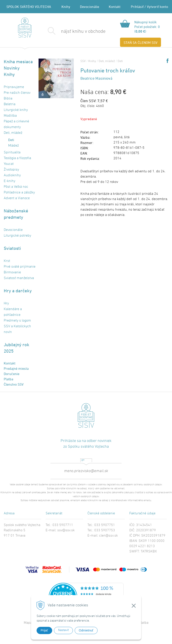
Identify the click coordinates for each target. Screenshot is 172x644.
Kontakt (115, 7)
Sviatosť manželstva (19, 278)
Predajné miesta (16, 368)
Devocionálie (90, 7)
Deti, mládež (13, 133)
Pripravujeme (14, 87)
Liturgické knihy (16, 110)
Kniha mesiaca (18, 62)
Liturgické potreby (17, 236)
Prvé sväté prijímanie (20, 267)
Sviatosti (12, 248)
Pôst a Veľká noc (16, 187)
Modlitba (10, 116)
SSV (83, 61)
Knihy (66, 7)
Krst (7, 261)
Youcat (9, 164)
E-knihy (9, 181)
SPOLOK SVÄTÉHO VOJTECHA (29, 7)
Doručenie (12, 374)
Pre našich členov (17, 93)
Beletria (10, 104)
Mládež (13, 146)
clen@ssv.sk (108, 536)
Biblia (8, 99)
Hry (6, 304)
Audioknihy (12, 175)
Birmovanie (12, 272)
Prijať (44, 630)
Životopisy (11, 170)
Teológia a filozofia (17, 158)
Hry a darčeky (18, 291)
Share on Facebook (167, 61)
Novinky (12, 68)
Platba (8, 379)
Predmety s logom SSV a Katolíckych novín (17, 326)
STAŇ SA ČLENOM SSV (141, 42)
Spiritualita (12, 153)
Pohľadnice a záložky (19, 193)
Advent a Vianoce (17, 198)
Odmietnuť (86, 630)
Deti (11, 140)
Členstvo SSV (14, 384)
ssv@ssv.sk (66, 530)
